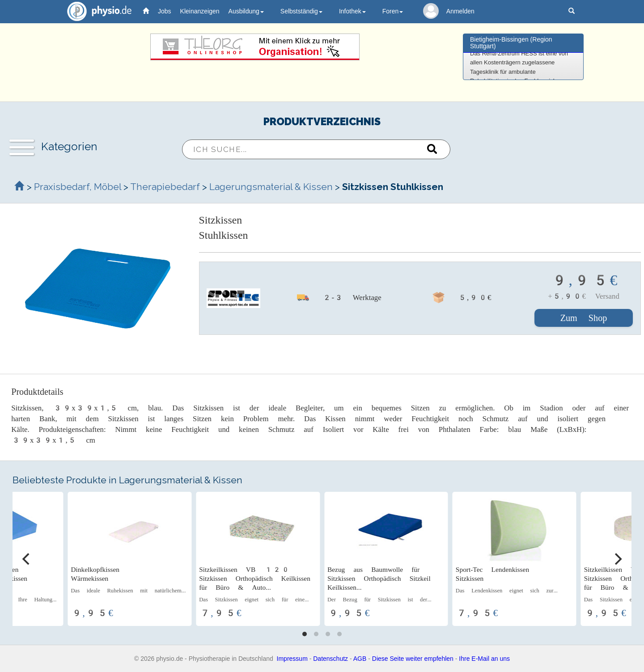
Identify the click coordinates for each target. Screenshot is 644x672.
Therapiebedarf (165, 187)
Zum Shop (584, 318)
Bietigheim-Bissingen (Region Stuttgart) (511, 43)
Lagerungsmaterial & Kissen (271, 187)
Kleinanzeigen (200, 11)
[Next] (617, 559)
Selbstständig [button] (301, 11)
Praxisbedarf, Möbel (78, 187)
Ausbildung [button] (246, 11)
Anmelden (460, 11)
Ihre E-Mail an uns (484, 659)
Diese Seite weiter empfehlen (413, 659)
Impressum (292, 659)
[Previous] (27, 559)
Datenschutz (330, 659)
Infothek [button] (352, 11)
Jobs (165, 11)
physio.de (96, 11)
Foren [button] (393, 11)
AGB (360, 659)
